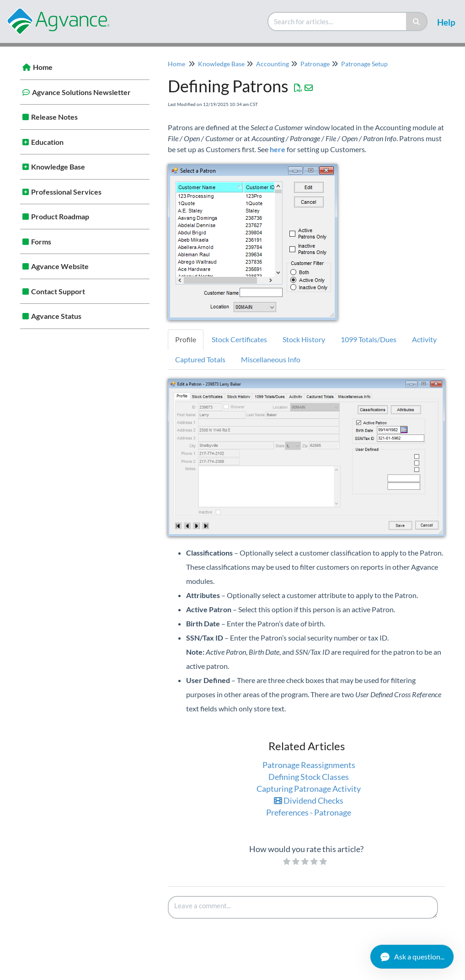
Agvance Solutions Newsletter (81, 92)
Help (446, 22)
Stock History (304, 339)
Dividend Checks (309, 800)
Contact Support (58, 291)
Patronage (315, 64)
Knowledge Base (58, 167)
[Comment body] (303, 907)
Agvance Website (60, 266)
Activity (424, 339)
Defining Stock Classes (309, 777)
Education (47, 142)
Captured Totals (200, 359)
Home (43, 67)
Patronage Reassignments (309, 765)
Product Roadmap (60, 216)
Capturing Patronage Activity (309, 789)
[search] (337, 21)
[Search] (417, 21)
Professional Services (66, 192)
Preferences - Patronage (309, 812)
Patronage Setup (364, 64)
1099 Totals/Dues (369, 339)
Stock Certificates (239, 339)
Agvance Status (56, 316)
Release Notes (54, 117)
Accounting (273, 64)
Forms (41, 241)
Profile (186, 339)
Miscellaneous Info (271, 359)
